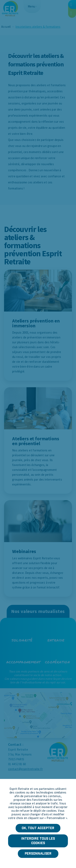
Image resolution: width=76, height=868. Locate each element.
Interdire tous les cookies (38, 841)
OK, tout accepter (38, 828)
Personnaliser (38, 854)
